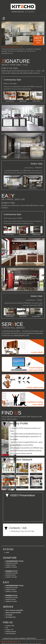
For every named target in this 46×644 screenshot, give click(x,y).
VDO (7, 628)
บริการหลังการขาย (11, 617)
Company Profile (10, 626)
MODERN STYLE (11, 571)
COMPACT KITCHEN (11, 567)
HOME (7, 553)
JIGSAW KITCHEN (11, 565)
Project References (11, 634)
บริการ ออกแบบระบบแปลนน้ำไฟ (14, 610)
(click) (38, 43)
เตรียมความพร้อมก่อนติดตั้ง (13, 612)
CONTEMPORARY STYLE (14, 561)
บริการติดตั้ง (9, 615)
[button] (5, 33)
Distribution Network (11, 632)
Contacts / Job (9, 630)
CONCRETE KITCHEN (12, 563)
